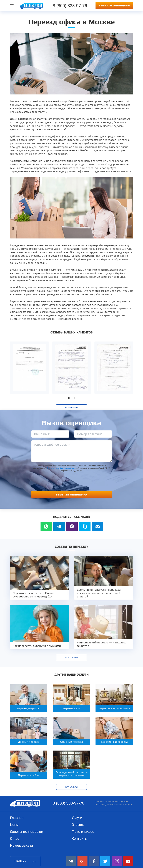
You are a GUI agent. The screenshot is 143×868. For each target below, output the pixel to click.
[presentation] (72, 481)
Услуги (77, 818)
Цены (14, 825)
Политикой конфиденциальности (62, 468)
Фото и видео (83, 831)
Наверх (25, 861)
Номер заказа (22, 845)
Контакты (80, 838)
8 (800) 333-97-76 (68, 803)
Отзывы (78, 825)
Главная (17, 818)
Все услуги (71, 787)
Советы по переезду (27, 831)
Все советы (71, 658)
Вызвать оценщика (114, 5)
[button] (69, 398)
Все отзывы (71, 407)
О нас (15, 838)
